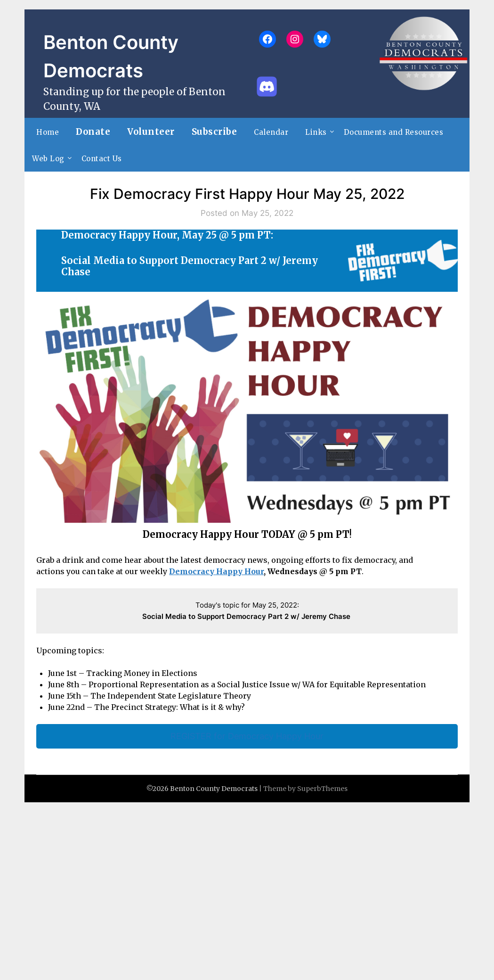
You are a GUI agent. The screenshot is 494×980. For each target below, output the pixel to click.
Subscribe (215, 132)
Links (316, 132)
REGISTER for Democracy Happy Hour (247, 736)
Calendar (271, 132)
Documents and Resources (394, 132)
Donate (93, 132)
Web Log (48, 159)
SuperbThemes (322, 789)
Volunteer (151, 132)
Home (48, 132)
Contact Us (102, 159)
